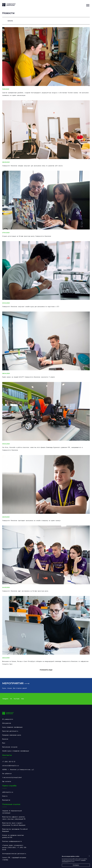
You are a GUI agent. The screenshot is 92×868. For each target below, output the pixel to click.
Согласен (76, 865)
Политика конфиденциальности (12, 841)
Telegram (5, 699)
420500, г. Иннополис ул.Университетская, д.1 (18, 770)
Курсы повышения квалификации (12, 727)
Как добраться (7, 774)
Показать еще (46, 670)
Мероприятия (13, 683)
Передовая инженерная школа (12, 735)
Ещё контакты (7, 781)
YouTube (17, 699)
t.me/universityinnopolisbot (12, 777)
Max (23, 699)
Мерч (4, 743)
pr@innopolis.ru (8, 792)
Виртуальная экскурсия (10, 747)
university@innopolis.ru (11, 766)
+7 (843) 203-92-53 (9, 762)
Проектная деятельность (10, 731)
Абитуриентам (7, 723)
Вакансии (5, 739)
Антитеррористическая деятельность (14, 854)
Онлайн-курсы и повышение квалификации (16, 751)
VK (11, 699)
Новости (5, 796)
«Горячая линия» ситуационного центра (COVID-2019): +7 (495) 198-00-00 (14, 847)
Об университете (8, 719)
